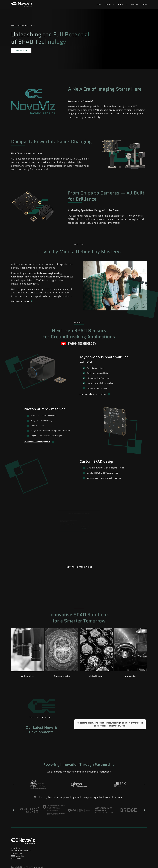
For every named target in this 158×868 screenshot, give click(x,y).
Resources (134, 4)
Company (110, 4)
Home (99, 4)
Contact (144, 4)
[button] (27, 679)
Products (123, 4)
